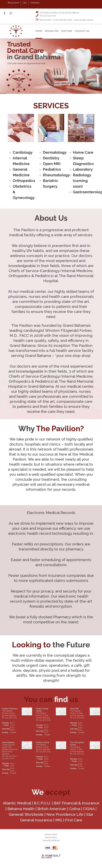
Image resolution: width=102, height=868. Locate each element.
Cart (25, 3)
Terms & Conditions (51, 840)
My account (13, 3)
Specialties (52, 31)
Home (39, 31)
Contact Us (82, 31)
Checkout (35, 3)
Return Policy (51, 837)
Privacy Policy (51, 834)
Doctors (67, 31)
